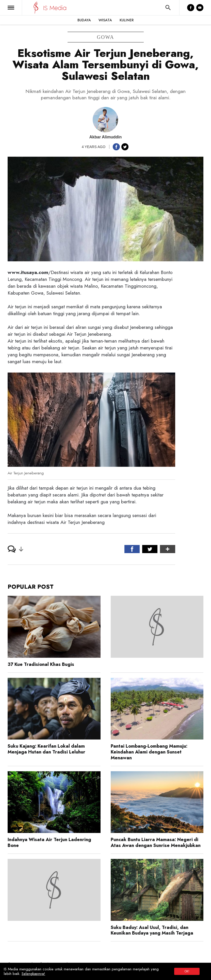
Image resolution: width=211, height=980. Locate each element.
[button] (11, 8)
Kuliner (127, 20)
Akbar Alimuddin (106, 137)
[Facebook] (191, 8)
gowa (106, 37)
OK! (187, 971)
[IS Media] (36, 8)
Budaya (84, 20)
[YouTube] (200, 8)
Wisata (105, 20)
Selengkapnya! (33, 974)
